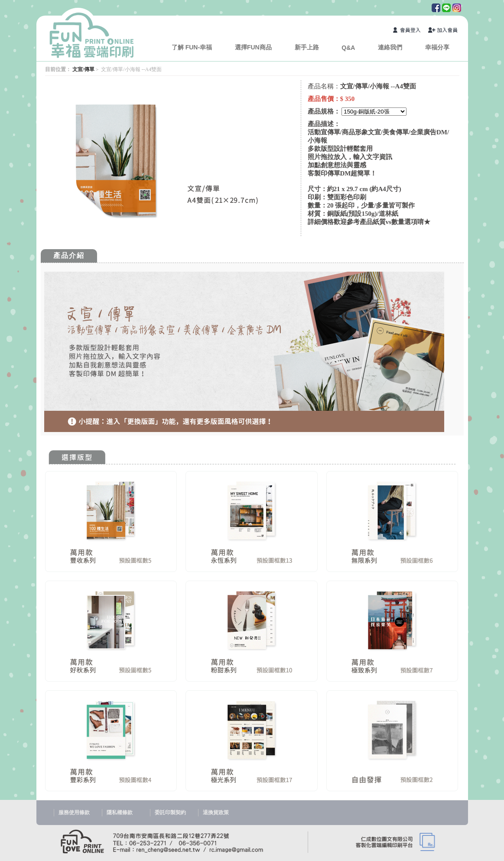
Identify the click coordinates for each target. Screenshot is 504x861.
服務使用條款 (74, 812)
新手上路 (307, 47)
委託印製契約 (170, 812)
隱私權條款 (120, 812)
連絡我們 (390, 47)
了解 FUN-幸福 (192, 47)
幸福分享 (437, 47)
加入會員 (443, 31)
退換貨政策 (216, 812)
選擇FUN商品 (253, 47)
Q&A (348, 48)
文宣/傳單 (83, 69)
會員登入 (408, 31)
